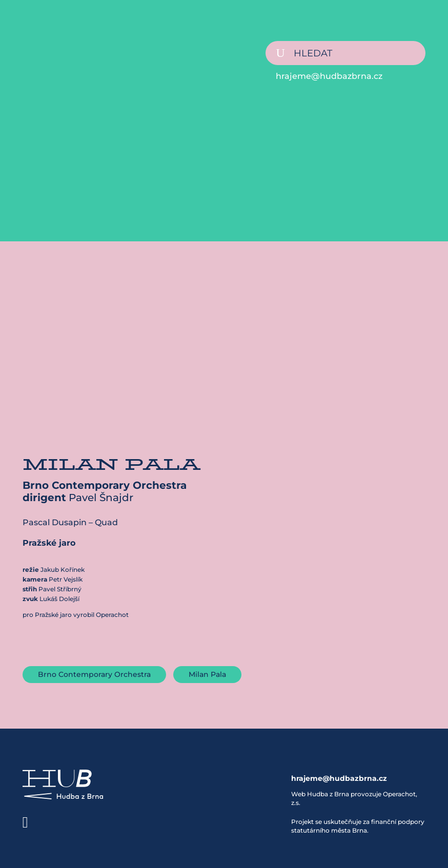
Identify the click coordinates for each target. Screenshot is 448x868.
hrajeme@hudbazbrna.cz (329, 76)
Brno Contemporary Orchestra (94, 674)
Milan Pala (207, 674)
